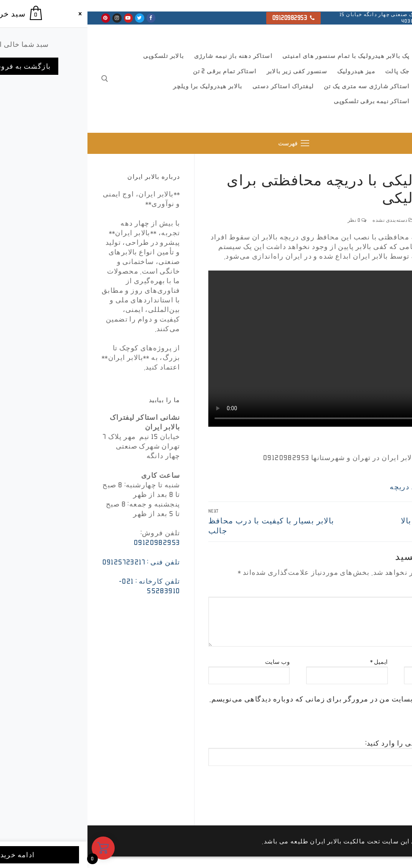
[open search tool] (17, 79)
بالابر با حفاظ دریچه (334, 487)
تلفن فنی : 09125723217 (54, 562)
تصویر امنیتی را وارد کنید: (319, 743)
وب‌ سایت (190, 662)
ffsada (387, 220)
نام (393, 662)
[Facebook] (63, 18)
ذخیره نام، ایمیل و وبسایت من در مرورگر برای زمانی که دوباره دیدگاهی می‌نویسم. (256, 699)
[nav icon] (206, 143)
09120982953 (206, 18)
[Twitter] (52, 18)
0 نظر (270, 220)
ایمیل (292, 662)
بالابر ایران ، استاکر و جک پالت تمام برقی (371, 107)
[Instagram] (29, 18)
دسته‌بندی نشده (306, 220)
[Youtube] (41, 18)
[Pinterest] (18, 18)
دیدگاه (388, 592)
